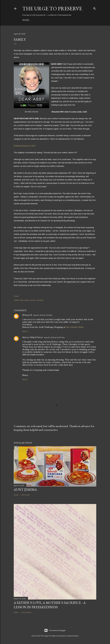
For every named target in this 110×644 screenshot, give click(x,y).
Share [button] (16, 296)
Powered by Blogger (55, 630)
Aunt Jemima (25, 489)
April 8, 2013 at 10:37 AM (54, 337)
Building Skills (39, 20)
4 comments (26, 612)
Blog (25, 20)
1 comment (25, 495)
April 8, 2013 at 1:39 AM (43, 315)
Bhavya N (27, 315)
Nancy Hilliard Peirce (33, 337)
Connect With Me (61, 20)
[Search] (95, 8)
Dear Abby (24, 300)
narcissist (40, 300)
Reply (25, 331)
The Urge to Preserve (52, 9)
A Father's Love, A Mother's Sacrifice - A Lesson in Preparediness (50, 605)
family (32, 300)
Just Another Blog (74, 327)
